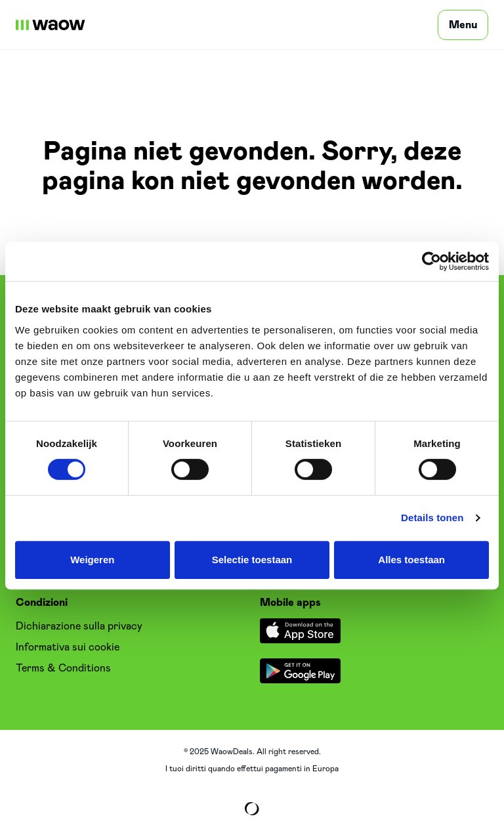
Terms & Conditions (63, 668)
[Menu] (463, 25)
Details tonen (432, 518)
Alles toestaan (411, 560)
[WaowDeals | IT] (51, 25)
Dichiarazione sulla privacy (79, 626)
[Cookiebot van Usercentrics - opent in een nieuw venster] (431, 261)
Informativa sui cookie (68, 647)
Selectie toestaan (252, 560)
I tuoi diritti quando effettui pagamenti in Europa (252, 769)
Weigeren (92, 560)
